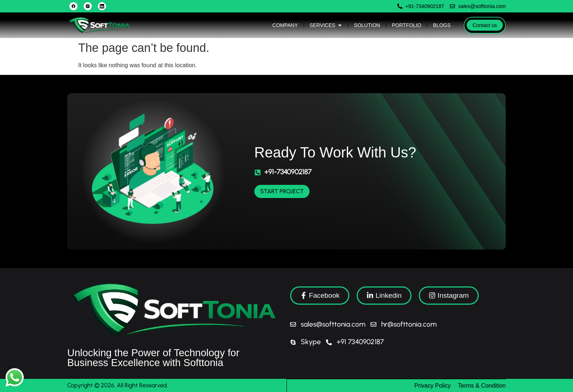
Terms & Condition (482, 385)
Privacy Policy (433, 385)
